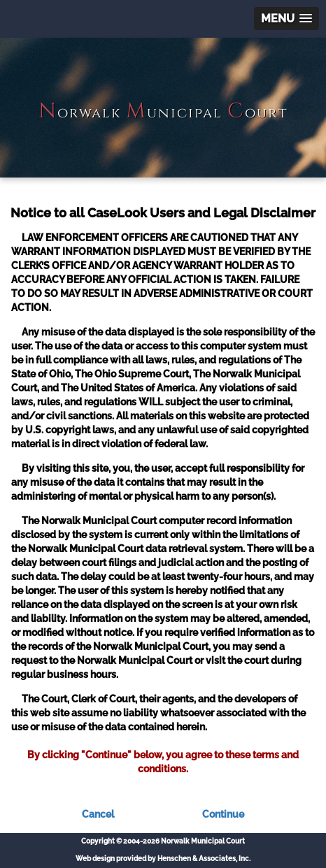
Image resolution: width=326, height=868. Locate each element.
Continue (223, 814)
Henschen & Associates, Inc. (204, 859)
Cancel (98, 814)
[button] (286, 19)
